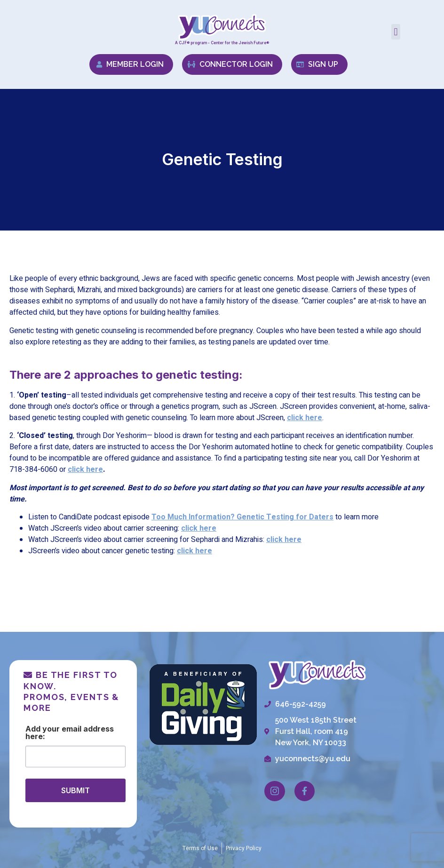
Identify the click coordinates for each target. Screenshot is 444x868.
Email (71, 729)
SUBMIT (75, 790)
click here (85, 470)
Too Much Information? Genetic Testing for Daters (242, 517)
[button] (396, 32)
